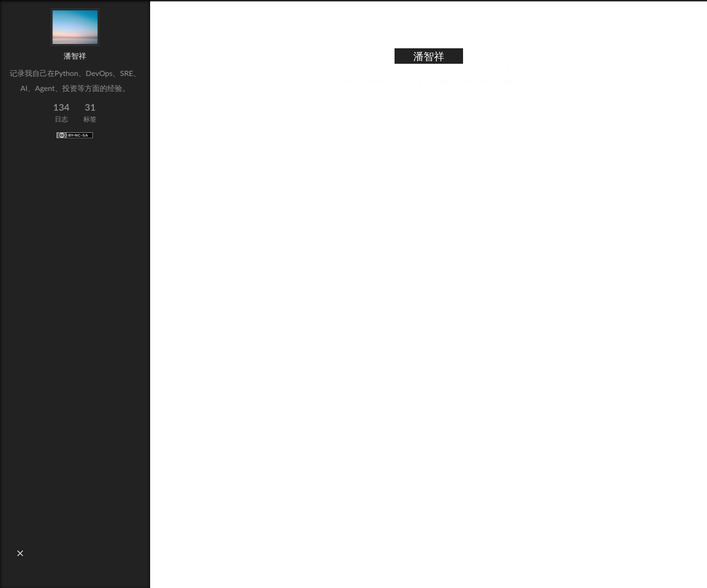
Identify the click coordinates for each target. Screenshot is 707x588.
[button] (20, 553)
